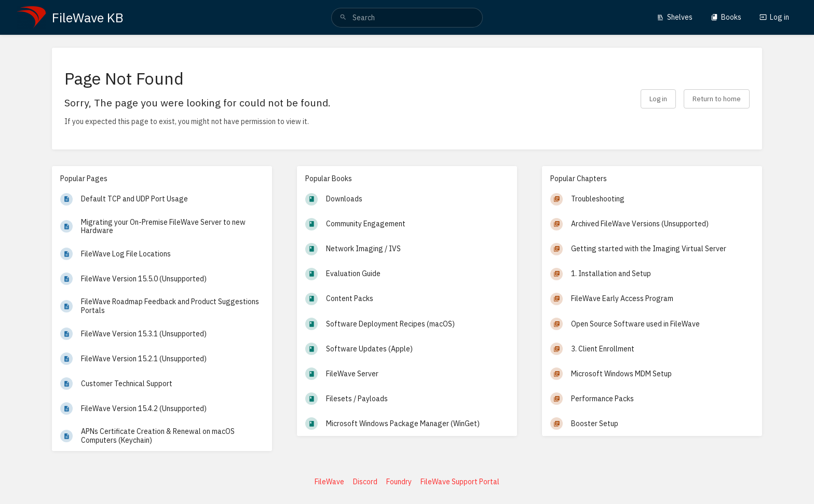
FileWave (329, 482)
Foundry (399, 482)
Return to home (717, 99)
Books (726, 17)
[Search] (343, 18)
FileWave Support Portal (460, 482)
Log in (774, 17)
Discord (365, 482)
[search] (407, 18)
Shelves (675, 17)
